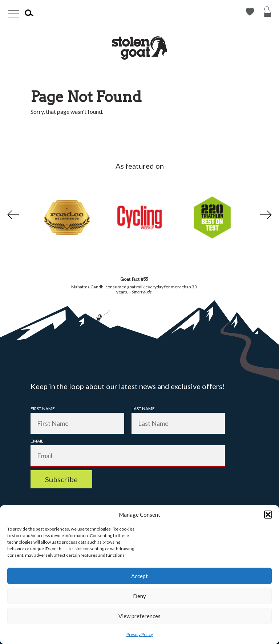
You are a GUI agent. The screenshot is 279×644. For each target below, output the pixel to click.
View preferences (139, 616)
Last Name (143, 409)
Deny (139, 596)
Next (267, 215)
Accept (139, 576)
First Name (43, 409)
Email (37, 441)
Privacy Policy (140, 634)
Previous (12, 215)
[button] (268, 515)
